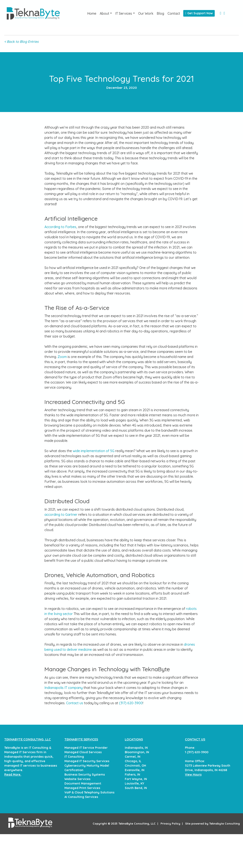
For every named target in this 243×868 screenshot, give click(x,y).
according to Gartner (61, 514)
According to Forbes (60, 227)
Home (92, 13)
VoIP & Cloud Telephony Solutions (89, 792)
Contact (174, 13)
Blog (160, 13)
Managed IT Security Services (87, 761)
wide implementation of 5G (94, 451)
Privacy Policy (170, 823)
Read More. (13, 775)
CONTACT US (195, 739)
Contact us (75, 703)
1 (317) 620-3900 (197, 752)
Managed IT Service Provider (86, 748)
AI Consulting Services (81, 797)
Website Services (77, 779)
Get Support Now (199, 13)
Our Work (146, 13)
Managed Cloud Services (83, 752)
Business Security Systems (85, 775)
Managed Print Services (82, 788)
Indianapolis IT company (64, 688)
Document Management (83, 783)
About (104, 13)
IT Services (124, 13)
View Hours (193, 775)
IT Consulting (74, 757)
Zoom (62, 357)
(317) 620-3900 (131, 703)
